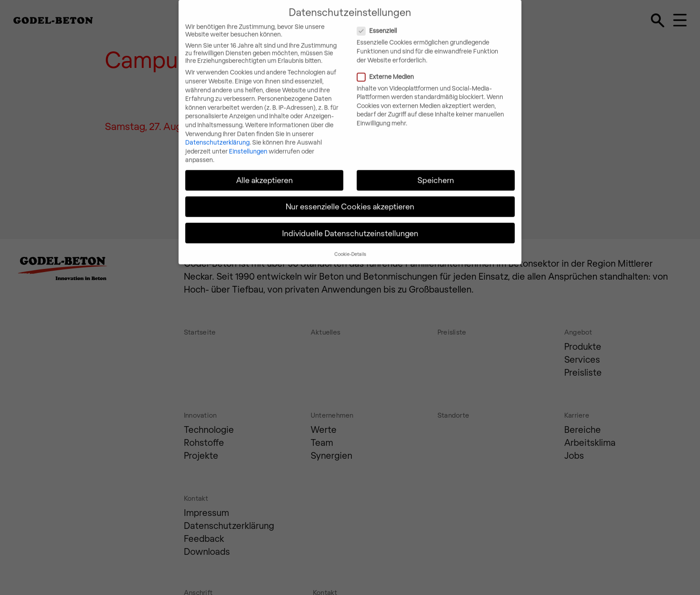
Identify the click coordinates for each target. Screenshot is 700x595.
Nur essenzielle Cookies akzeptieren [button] (350, 200)
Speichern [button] (436, 174)
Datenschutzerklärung (217, 136)
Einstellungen (248, 145)
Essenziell (414, 24)
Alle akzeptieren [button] (265, 174)
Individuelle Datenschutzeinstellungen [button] (350, 226)
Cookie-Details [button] (350, 247)
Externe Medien (422, 70)
